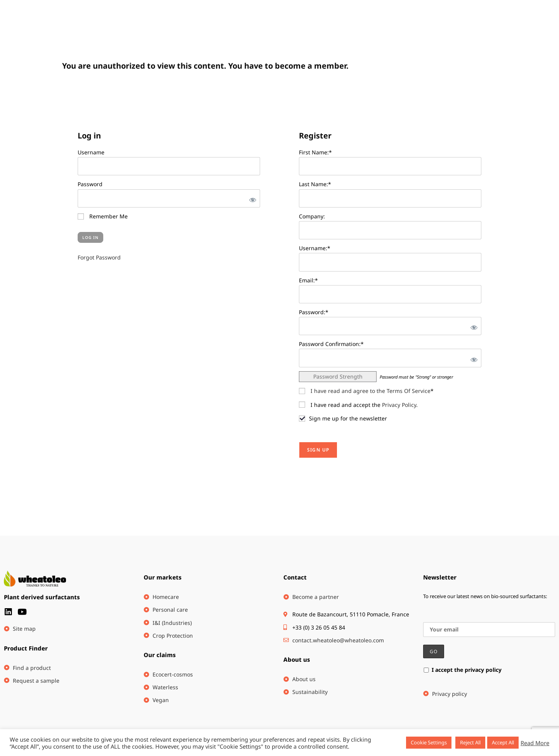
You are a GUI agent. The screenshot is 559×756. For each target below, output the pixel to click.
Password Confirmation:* (331, 344)
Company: (312, 216)
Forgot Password (99, 257)
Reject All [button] (470, 742)
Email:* (308, 280)
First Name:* (315, 152)
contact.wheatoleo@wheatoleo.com (338, 640)
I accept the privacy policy (462, 670)
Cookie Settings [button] (429, 742)
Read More (535, 743)
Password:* (314, 312)
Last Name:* (315, 184)
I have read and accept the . (358, 405)
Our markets (163, 577)
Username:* (315, 248)
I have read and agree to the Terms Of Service (371, 391)
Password (90, 184)
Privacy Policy (399, 405)
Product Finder (26, 648)
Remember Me (103, 216)
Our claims (160, 655)
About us (297, 659)
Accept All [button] (503, 742)
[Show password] (251, 198)
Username (91, 152)
